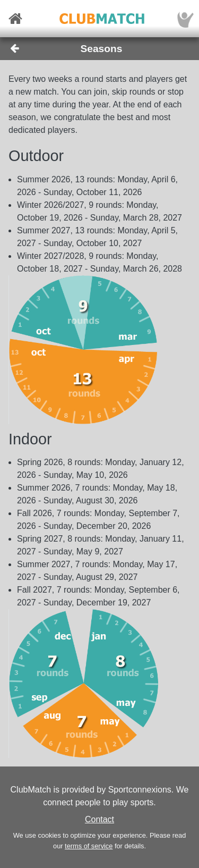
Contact (99, 819)
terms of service (89, 846)
